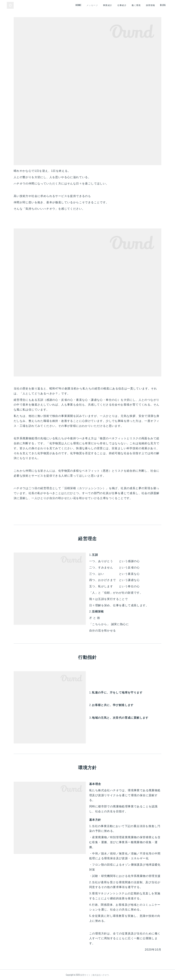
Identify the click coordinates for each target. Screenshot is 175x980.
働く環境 (136, 5)
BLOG (163, 5)
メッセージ (92, 5)
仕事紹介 (122, 5)
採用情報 (151, 5)
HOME (78, 5)
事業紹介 (108, 5)
